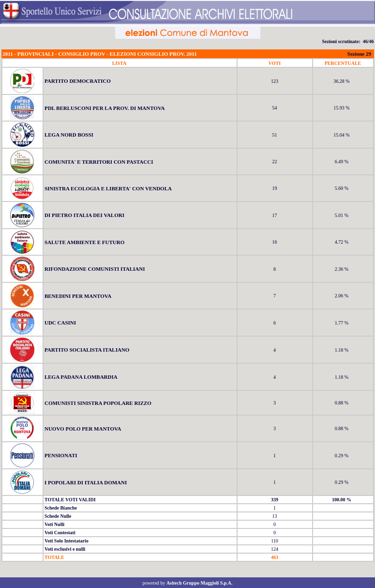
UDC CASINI (60, 323)
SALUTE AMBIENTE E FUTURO (84, 242)
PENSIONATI (61, 455)
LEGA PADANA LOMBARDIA (81, 377)
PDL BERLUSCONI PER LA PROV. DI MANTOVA (105, 108)
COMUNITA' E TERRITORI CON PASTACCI (99, 162)
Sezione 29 (359, 54)
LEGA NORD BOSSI (69, 135)
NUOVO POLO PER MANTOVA (83, 429)
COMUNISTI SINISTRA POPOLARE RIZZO (98, 403)
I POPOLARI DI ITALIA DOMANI (86, 482)
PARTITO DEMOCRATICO (78, 81)
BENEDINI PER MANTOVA (78, 296)
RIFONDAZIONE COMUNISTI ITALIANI (95, 269)
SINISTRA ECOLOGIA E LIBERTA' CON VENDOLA (108, 188)
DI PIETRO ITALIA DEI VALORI (84, 215)
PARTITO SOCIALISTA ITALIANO (87, 350)
